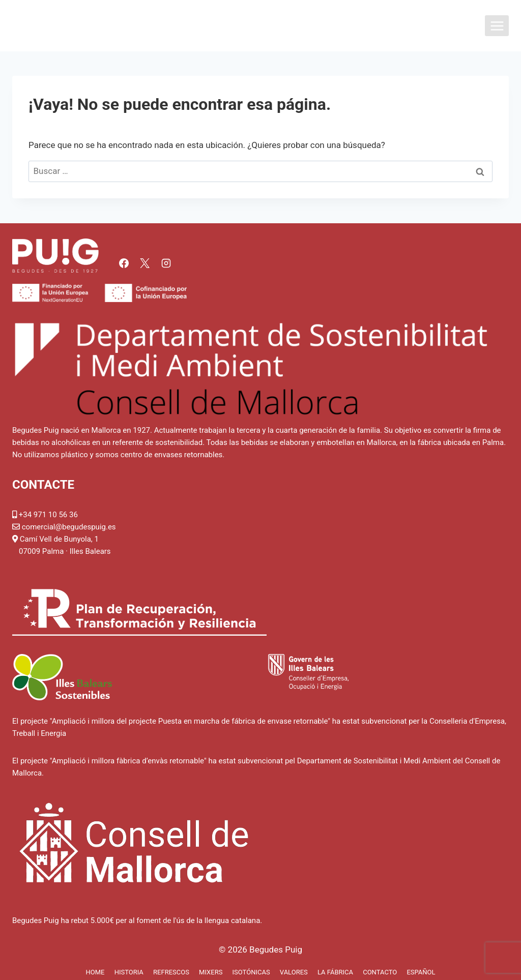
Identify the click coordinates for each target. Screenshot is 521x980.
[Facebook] (124, 263)
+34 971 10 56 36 (48, 515)
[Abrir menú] (497, 26)
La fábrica (335, 972)
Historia (129, 972)
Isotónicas (251, 972)
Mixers (211, 972)
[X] (145, 263)
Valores (294, 972)
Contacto (380, 972)
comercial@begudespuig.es (69, 527)
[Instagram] (166, 263)
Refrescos (171, 972)
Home (95, 972)
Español (421, 972)
